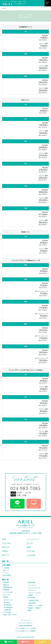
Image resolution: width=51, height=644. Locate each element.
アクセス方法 (6, 543)
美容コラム (6, 555)
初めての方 (6, 547)
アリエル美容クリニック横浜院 (26, 631)
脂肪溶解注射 (8, 587)
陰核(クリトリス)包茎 (35, 605)
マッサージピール (34, 588)
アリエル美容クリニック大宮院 (26, 628)
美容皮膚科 (32, 582)
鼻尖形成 (7, 602)
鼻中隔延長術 (8, 607)
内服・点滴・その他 (10, 615)
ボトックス (7, 595)
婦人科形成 (7, 575)
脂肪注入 (6, 585)
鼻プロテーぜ (8, 600)
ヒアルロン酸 (8, 592)
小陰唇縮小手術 (34, 601)
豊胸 (29, 610)
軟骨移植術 (8, 605)
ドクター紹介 (31, 551)
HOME (4, 539)
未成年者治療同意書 (26, 626)
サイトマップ (26, 620)
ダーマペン (32, 590)
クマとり (6, 573)
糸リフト (6, 570)
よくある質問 (31, 555)
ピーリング (32, 585)
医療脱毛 (6, 590)
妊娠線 (31, 595)
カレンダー (30, 543)
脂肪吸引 (6, 582)
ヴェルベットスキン (35, 593)
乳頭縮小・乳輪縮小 (34, 608)
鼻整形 (6, 597)
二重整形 (6, 568)
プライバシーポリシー (26, 623)
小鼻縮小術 (8, 610)
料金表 (29, 547)
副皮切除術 (32, 603)
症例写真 (5, 551)
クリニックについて (33, 539)
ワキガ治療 (7, 612)
